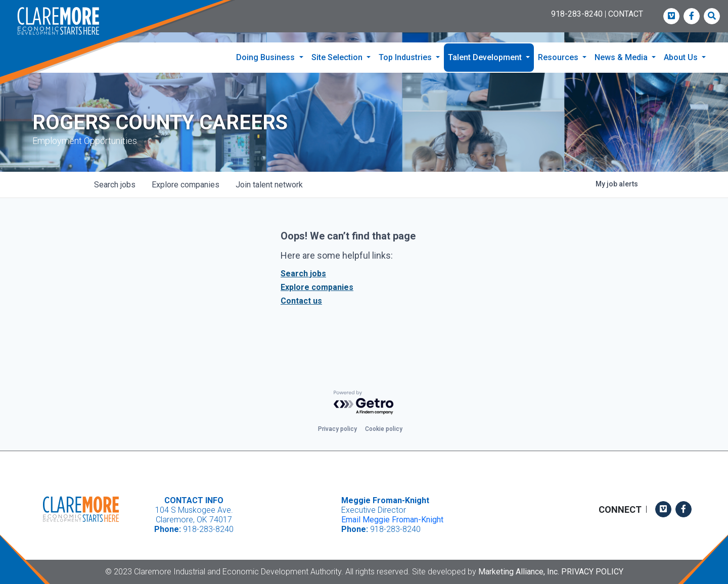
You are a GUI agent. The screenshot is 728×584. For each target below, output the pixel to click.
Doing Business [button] (266, 57)
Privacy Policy (592, 572)
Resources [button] (559, 57)
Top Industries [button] (406, 57)
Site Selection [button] (338, 57)
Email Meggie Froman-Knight (392, 520)
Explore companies (317, 287)
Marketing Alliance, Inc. (519, 572)
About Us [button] (682, 57)
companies (186, 185)
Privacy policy (337, 429)
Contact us (301, 301)
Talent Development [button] (486, 57)
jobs (115, 185)
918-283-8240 (577, 14)
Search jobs (303, 274)
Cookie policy (384, 429)
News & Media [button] (622, 57)
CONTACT (626, 14)
